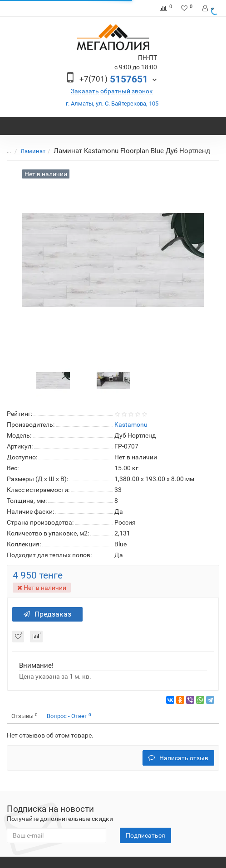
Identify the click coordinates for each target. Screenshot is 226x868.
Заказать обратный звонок (112, 91)
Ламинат (27, 151)
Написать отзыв (178, 758)
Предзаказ (47, 614)
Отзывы (25, 716)
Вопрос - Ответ (69, 716)
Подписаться (145, 835)
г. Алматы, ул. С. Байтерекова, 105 (112, 104)
